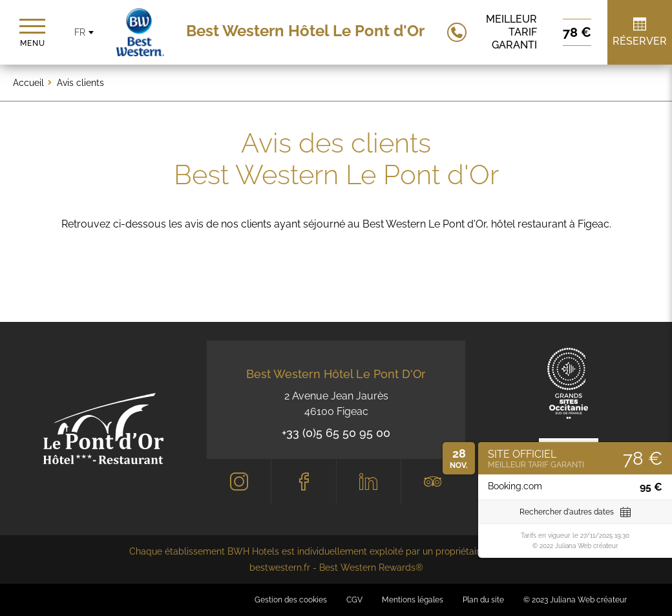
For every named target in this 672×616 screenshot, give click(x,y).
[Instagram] (239, 482)
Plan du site (483, 600)
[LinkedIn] (369, 482)
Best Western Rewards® (371, 568)
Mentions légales (413, 600)
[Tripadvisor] (433, 482)
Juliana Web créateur (588, 600)
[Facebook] (303, 482)
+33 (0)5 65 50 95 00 (336, 433)
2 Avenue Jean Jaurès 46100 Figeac (336, 404)
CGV (354, 600)
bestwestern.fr (280, 568)
